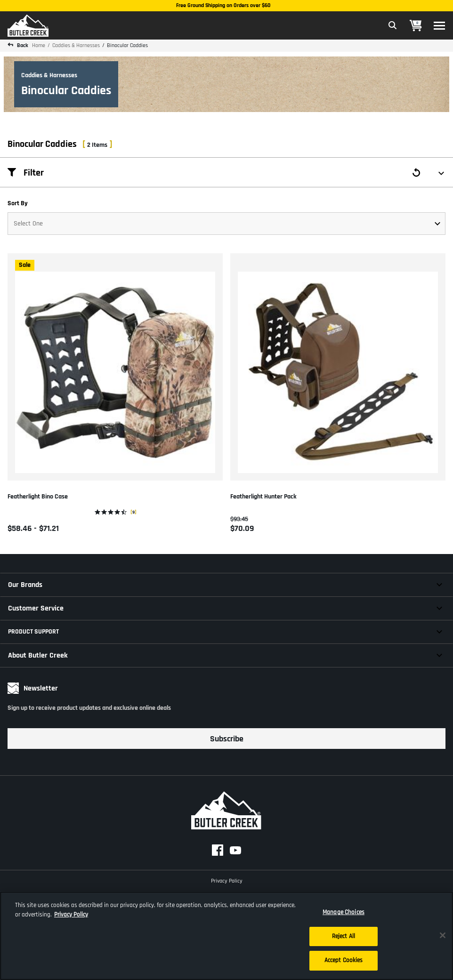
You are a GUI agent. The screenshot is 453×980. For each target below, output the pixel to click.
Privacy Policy (227, 880)
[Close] (443, 935)
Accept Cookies (344, 960)
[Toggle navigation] (439, 26)
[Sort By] (226, 224)
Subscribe (227, 739)
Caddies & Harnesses (76, 45)
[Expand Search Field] (393, 25)
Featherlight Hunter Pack (263, 497)
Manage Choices (344, 912)
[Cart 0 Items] (416, 26)
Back (22, 45)
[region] (226, 936)
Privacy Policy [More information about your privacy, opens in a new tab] (71, 915)
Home (39, 45)
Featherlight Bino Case (38, 497)
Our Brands (25, 585)
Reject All (344, 936)
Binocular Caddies (127, 45)
